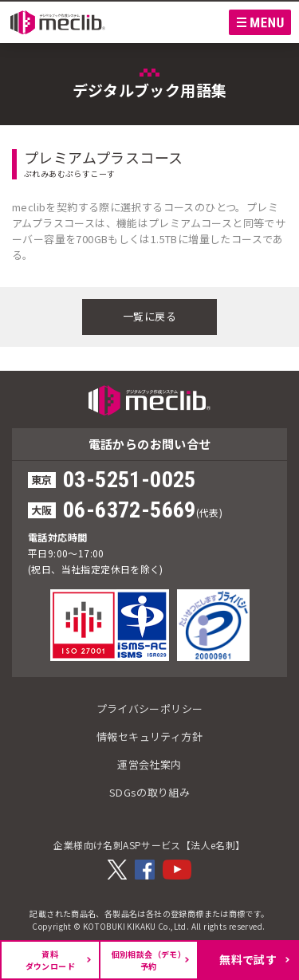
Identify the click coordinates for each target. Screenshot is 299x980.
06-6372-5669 (130, 510)
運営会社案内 (149, 764)
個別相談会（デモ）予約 (149, 960)
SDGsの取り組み (150, 792)
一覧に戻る (149, 316)
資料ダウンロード (50, 960)
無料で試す (248, 959)
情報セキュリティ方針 (149, 736)
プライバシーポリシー (150, 708)
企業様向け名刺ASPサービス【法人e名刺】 (149, 845)
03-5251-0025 (130, 480)
